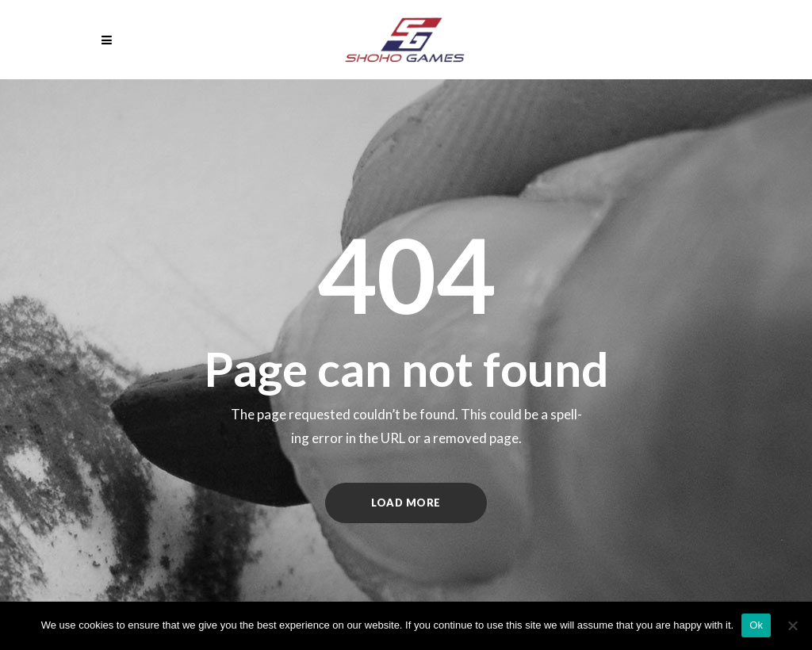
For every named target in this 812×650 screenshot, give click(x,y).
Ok (756, 625)
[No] (792, 625)
